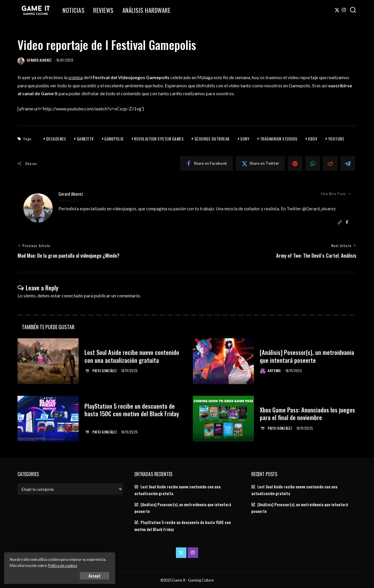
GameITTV (85, 138)
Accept (71, 575)
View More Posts (336, 194)
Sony (245, 138)
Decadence (56, 138)
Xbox (313, 138)
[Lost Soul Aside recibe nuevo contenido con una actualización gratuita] (48, 361)
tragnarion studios (279, 138)
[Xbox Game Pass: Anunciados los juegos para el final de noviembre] (223, 419)
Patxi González (105, 371)
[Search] (353, 10)
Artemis (275, 371)
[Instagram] (344, 10)
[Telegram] (348, 163)
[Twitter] (337, 10)
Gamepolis (114, 138)
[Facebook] (206, 163)
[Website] (340, 222)
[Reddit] (330, 163)
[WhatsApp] (313, 163)
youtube (336, 138)
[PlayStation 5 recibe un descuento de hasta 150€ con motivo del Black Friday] (48, 419)
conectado (72, 295)
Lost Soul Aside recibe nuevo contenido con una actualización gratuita (132, 356)
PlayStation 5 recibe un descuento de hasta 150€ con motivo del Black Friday (132, 410)
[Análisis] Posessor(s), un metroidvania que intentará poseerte (307, 356)
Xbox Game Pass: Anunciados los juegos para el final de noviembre (308, 413)
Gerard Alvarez (39, 60)
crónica (76, 77)
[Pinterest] (295, 163)
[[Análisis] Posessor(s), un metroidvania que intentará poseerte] (223, 361)
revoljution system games (159, 138)
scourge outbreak (212, 138)
